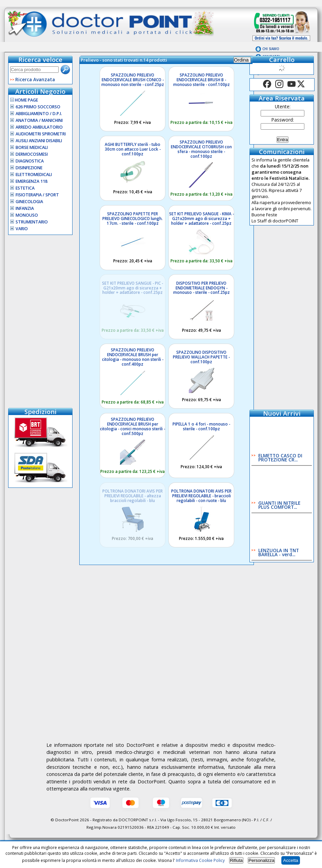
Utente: (283, 106)
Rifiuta (236, 860)
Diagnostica (30, 161)
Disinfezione (29, 168)
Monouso (27, 215)
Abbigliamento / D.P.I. (39, 114)
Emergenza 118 (32, 181)
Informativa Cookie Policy (200, 860)
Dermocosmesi (32, 154)
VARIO (22, 229)
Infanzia (25, 208)
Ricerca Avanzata (35, 79)
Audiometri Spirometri (41, 134)
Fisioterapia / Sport (37, 195)
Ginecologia (29, 202)
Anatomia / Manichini (39, 120)
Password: (283, 120)
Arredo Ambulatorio (39, 127)
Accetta (290, 860)
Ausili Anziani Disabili (39, 141)
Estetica (25, 188)
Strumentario (32, 222)
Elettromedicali (34, 175)
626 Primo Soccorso (38, 107)
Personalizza (261, 860)
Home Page (24, 100)
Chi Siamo (271, 49)
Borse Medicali (32, 147)
